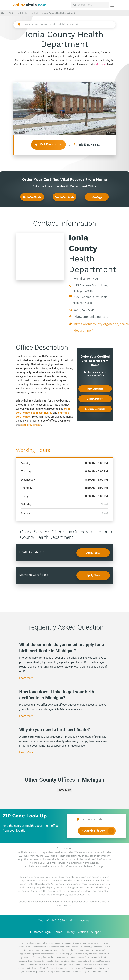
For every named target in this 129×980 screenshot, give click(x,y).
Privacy (70, 932)
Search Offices (94, 831)
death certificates (42, 413)
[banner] (30, 5)
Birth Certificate (32, 197)
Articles (83, 932)
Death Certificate (65, 197)
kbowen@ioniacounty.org (93, 317)
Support (96, 932)
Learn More (26, 678)
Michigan (25, 13)
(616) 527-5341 (89, 145)
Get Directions (48, 145)
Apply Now (93, 553)
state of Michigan (31, 425)
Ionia (37, 13)
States (12, 13)
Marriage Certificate (97, 198)
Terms (58, 932)
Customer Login (40, 932)
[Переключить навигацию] (112, 5)
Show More (65, 790)
